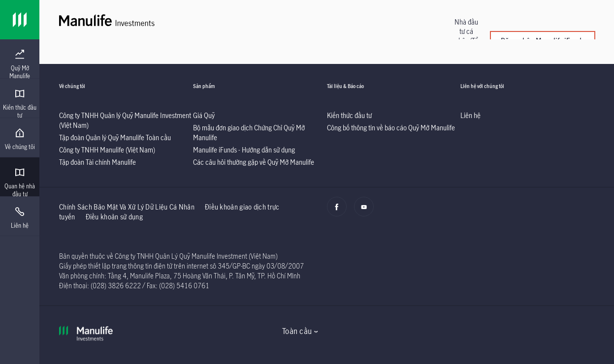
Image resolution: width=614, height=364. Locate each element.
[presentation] (20, 59)
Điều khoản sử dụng (114, 217)
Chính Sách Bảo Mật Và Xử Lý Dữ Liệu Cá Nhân (127, 207)
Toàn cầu (297, 331)
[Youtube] (367, 212)
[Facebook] (339, 212)
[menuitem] (20, 64)
